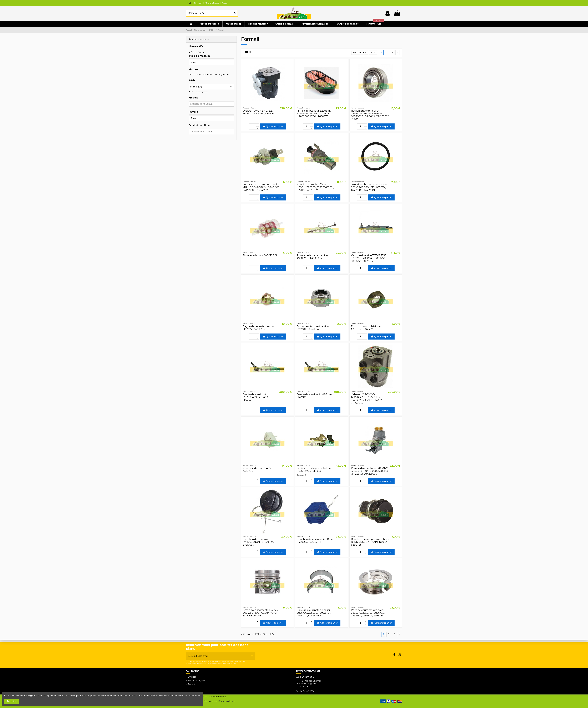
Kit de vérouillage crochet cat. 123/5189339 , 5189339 (314, 470)
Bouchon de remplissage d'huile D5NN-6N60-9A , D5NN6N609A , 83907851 (370, 542)
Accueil (225, 3)
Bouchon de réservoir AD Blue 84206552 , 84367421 (315, 541)
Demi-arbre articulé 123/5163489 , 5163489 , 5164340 (256, 397)
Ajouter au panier (273, 126)
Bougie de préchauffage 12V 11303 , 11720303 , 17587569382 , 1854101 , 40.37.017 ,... (315, 187)
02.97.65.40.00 (307, 691)
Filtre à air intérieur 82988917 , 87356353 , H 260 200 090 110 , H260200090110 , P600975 (315, 114)
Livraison (198, 3)
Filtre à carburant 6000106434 (260, 255)
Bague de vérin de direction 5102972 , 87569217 (259, 328)
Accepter (11, 701)
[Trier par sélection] (360, 53)
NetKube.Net (211, 701)
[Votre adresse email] (217, 656)
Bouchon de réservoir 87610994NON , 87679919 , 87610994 (258, 542)
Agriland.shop (219, 697)
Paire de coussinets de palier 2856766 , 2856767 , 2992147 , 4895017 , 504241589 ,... (314, 613)
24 (373, 52)
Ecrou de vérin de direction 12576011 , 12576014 (313, 328)
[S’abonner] (252, 656)
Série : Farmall (198, 52)
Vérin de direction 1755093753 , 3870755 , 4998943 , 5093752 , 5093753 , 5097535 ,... (369, 258)
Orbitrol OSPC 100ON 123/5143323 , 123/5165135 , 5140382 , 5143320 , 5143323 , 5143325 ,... (368, 399)
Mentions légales (212, 3)
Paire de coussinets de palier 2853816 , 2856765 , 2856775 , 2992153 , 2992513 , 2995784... (368, 613)
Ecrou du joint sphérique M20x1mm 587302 (366, 328)
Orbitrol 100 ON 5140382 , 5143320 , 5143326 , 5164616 (258, 112)
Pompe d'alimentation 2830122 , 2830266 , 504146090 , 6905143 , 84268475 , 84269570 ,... (369, 471)
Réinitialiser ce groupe (199, 92)
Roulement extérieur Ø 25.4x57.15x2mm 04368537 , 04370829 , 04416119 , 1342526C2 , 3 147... (370, 115)
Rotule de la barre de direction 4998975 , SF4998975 (315, 257)
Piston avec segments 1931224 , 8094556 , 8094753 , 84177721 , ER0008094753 (261, 613)
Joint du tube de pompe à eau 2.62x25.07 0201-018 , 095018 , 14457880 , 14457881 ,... (369, 187)
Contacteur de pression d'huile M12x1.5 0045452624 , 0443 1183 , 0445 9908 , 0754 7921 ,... (262, 187)
